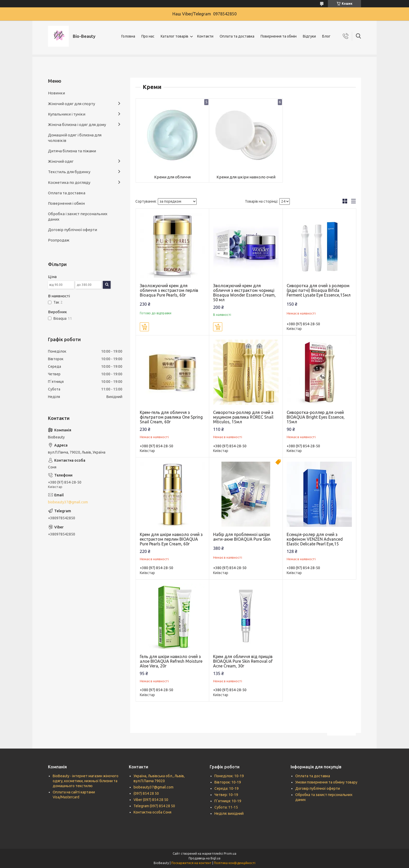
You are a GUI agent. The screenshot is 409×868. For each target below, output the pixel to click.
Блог (326, 36)
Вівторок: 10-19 (228, 782)
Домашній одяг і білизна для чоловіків (75, 138)
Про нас (148, 36)
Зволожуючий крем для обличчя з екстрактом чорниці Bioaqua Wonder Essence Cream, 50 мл (244, 293)
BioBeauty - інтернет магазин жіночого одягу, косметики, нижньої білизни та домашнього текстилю (86, 781)
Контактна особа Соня (152, 812)
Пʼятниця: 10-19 (228, 801)
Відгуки (309, 36)
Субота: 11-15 (226, 807)
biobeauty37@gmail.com (68, 502)
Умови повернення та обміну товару (326, 782)
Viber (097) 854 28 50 (151, 800)
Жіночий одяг (61, 161)
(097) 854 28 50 (146, 793)
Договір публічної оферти (73, 230)
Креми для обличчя (172, 177)
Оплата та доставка (237, 36)
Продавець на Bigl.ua (204, 858)
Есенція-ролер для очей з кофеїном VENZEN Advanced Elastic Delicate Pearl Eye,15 (315, 539)
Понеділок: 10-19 (229, 776)
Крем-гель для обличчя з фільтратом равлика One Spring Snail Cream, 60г (171, 417)
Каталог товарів (175, 36)
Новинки (56, 93)
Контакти (205, 36)
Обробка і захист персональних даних (78, 216)
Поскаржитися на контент (191, 863)
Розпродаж (59, 240)
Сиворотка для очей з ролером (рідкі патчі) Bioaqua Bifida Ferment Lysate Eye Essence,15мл (319, 290)
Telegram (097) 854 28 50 (154, 806)
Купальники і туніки (67, 114)
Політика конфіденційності (235, 863)
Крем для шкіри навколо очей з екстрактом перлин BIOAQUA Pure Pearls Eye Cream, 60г (171, 539)
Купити (144, 327)
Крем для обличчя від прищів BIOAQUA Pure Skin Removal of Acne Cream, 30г (243, 661)
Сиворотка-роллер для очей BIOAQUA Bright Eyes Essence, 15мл (316, 417)
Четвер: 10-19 (226, 795)
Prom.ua (230, 854)
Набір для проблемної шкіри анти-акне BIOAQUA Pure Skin (242, 537)
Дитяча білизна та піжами (72, 151)
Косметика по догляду (69, 182)
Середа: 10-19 (227, 788)
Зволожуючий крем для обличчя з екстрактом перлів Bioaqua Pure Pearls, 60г (169, 290)
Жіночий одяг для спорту (71, 104)
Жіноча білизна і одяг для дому (77, 125)
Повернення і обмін (66, 203)
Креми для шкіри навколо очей (246, 177)
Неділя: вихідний (229, 813)
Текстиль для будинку (69, 172)
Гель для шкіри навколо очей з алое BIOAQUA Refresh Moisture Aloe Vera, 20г (171, 661)
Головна (128, 36)
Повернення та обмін (279, 36)
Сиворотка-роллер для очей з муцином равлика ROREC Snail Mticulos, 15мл (243, 417)
